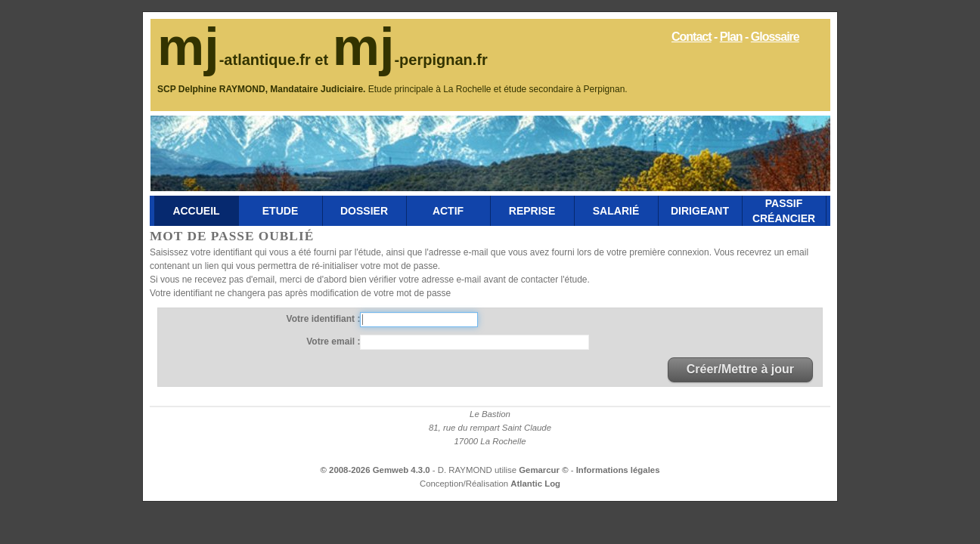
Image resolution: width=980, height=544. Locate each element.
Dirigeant (700, 211)
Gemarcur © (545, 470)
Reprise (532, 211)
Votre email (332, 342)
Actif (448, 211)
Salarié (616, 211)
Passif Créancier (784, 211)
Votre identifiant (322, 319)
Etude (280, 211)
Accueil (196, 211)
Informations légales (618, 470)
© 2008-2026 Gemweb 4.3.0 (375, 470)
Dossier (364, 211)
